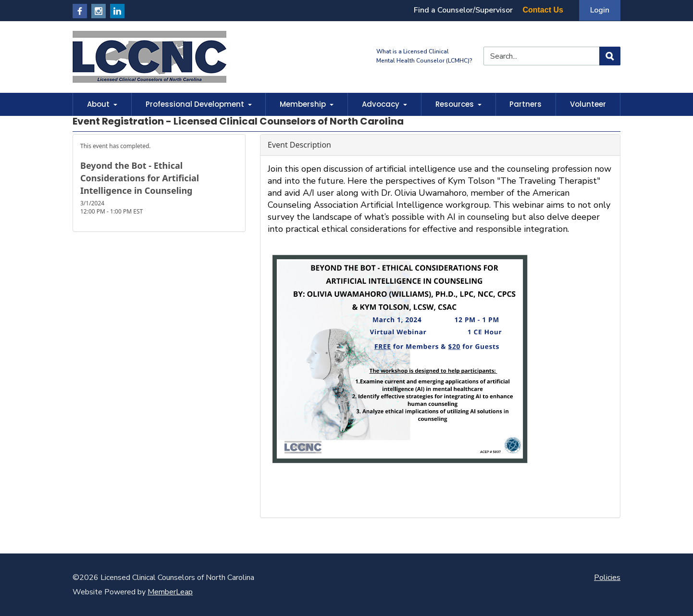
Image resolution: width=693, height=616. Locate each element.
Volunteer (588, 104)
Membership (307, 104)
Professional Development (199, 104)
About (102, 104)
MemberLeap (170, 592)
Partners (526, 104)
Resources (458, 104)
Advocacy (384, 104)
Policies (607, 578)
